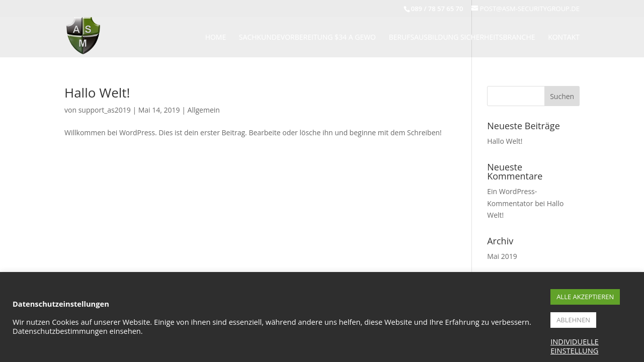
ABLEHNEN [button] (573, 320)
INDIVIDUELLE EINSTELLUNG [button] (575, 346)
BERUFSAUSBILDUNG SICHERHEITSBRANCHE (462, 38)
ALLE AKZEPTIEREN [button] (585, 297)
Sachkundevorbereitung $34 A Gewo (307, 38)
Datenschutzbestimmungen (60, 331)
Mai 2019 (502, 256)
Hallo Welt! (97, 93)
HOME (216, 38)
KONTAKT (564, 38)
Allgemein (204, 110)
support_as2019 (105, 110)
